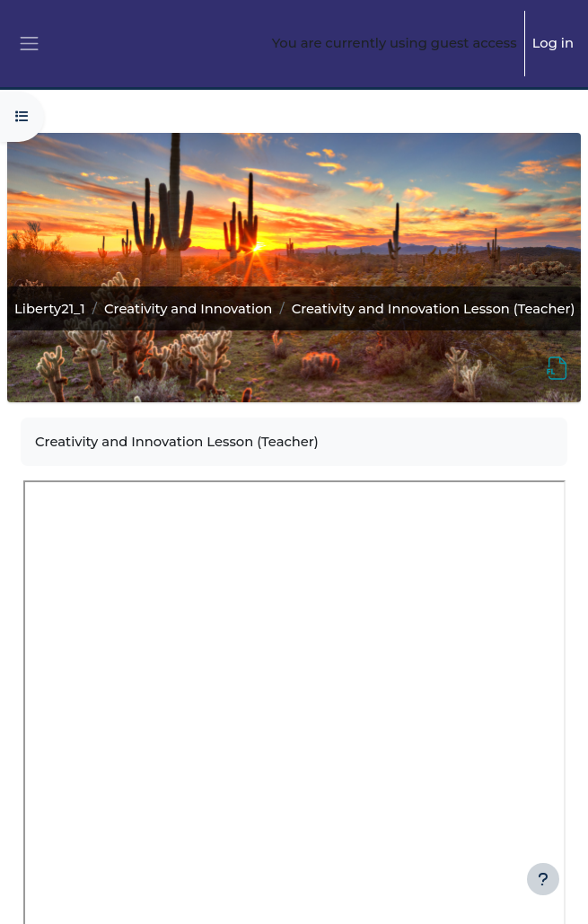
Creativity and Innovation (188, 309)
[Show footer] (543, 879)
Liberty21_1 (50, 309)
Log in (553, 43)
